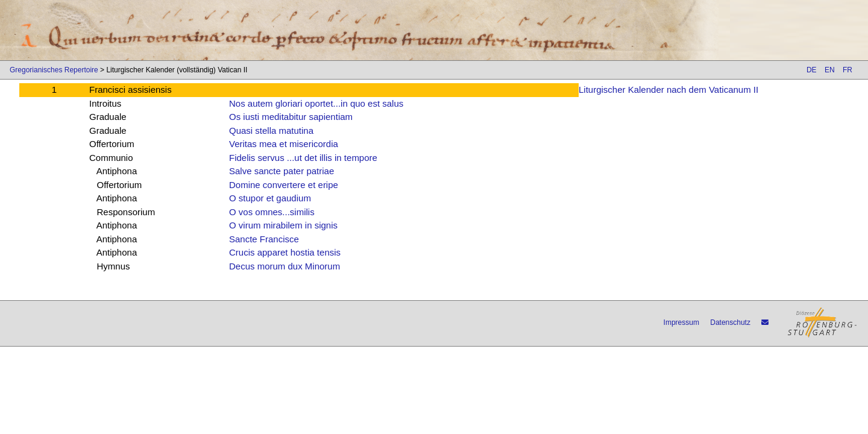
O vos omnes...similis (272, 212)
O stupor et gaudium (270, 198)
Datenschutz (730, 322)
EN (830, 70)
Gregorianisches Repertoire (54, 70)
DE (812, 70)
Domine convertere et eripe (284, 185)
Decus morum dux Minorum (285, 266)
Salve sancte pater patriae (281, 171)
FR (848, 70)
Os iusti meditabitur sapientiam (291, 117)
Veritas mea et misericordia (284, 144)
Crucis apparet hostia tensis (285, 252)
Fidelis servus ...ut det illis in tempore (303, 158)
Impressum (681, 322)
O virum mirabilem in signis (283, 225)
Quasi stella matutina (271, 131)
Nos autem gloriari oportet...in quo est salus (316, 103)
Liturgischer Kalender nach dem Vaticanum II (668, 90)
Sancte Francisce (264, 239)
